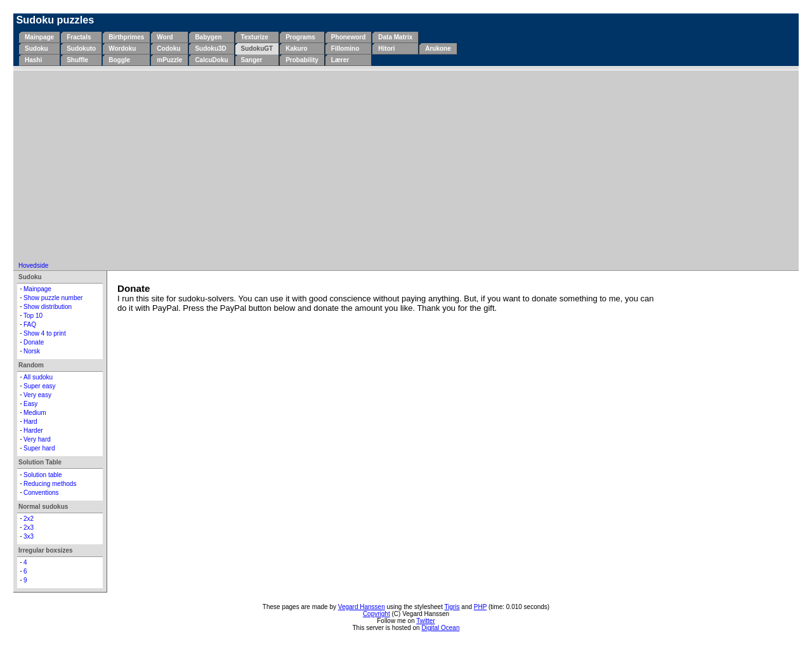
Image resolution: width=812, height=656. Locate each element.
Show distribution (48, 307)
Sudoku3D (210, 49)
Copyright (377, 614)
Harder (33, 430)
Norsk (32, 351)
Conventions (41, 493)
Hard (30, 422)
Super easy (40, 386)
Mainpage (39, 37)
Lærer (340, 60)
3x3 (29, 536)
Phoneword (348, 37)
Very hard (37, 439)
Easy (30, 404)
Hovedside (33, 266)
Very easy (37, 395)
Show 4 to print (45, 333)
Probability (302, 60)
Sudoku (36, 49)
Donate (34, 342)
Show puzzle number (53, 298)
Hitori (386, 49)
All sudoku (38, 377)
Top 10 (33, 316)
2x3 (29, 528)
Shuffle (77, 60)
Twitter (425, 621)
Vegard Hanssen (362, 607)
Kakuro (296, 49)
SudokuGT (257, 49)
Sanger (252, 60)
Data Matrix (395, 37)
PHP (480, 607)
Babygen (208, 37)
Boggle (119, 60)
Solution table (43, 475)
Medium (35, 413)
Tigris (452, 607)
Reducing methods (50, 484)
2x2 (29, 519)
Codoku (168, 49)
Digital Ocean (440, 628)
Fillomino (345, 49)
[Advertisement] (406, 167)
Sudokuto (81, 49)
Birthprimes (126, 37)
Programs (300, 37)
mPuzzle (169, 60)
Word (165, 37)
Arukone (438, 49)
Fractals (79, 37)
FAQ (30, 325)
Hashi (33, 60)
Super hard (39, 448)
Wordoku (122, 49)
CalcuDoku (211, 60)
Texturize (255, 37)
